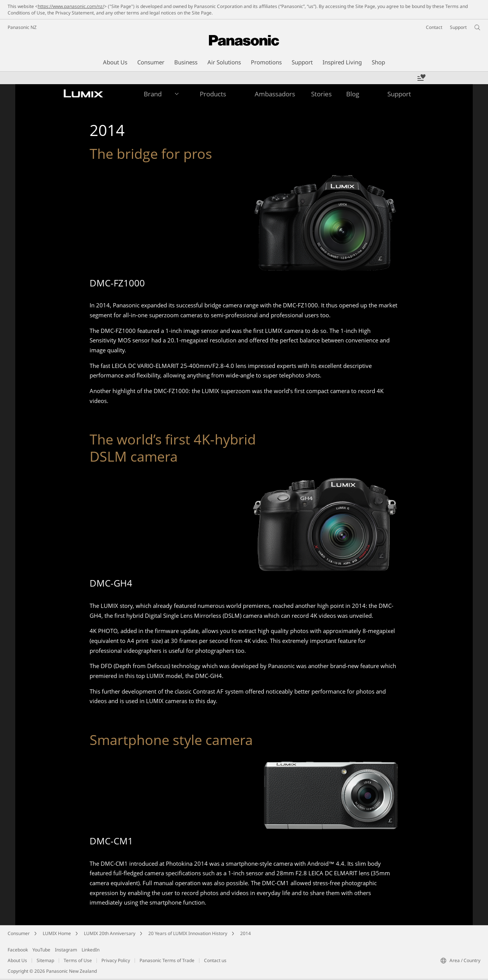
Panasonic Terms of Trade (167, 960)
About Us (17, 960)
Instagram (66, 950)
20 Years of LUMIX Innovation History (188, 933)
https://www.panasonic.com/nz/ (71, 6)
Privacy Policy (116, 960)
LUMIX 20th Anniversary (110, 933)
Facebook (18, 950)
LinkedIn (91, 950)
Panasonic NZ (22, 27)
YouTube (41, 950)
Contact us (215, 960)
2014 (246, 933)
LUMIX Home (57, 933)
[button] (151, 94)
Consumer (19, 933)
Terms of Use (78, 960)
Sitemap (45, 960)
